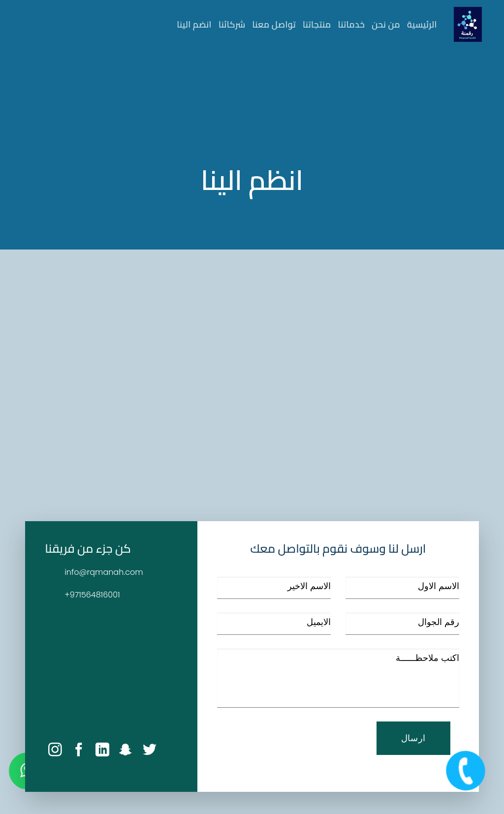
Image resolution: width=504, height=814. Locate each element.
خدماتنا (352, 24)
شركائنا (232, 24)
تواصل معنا (274, 24)
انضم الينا (194, 24)
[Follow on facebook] (79, 751)
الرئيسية (422, 24)
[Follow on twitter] (150, 751)
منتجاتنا (317, 24)
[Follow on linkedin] (102, 751)
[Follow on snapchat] (126, 751)
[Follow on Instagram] (55, 751)
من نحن (386, 24)
